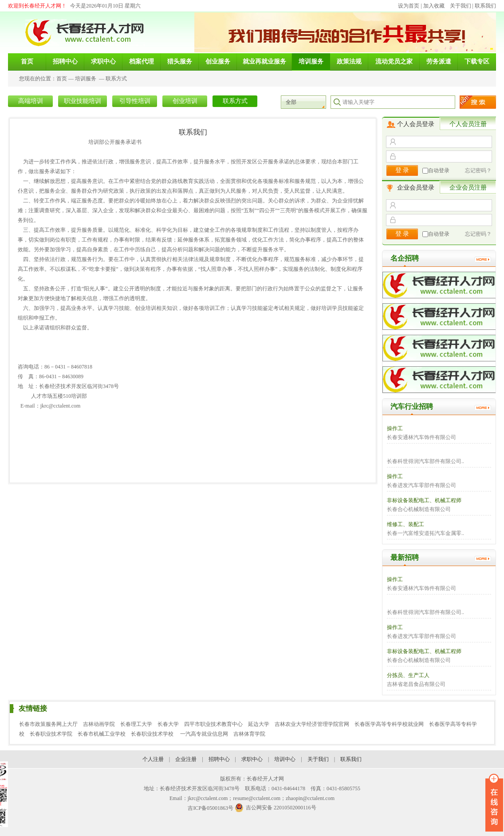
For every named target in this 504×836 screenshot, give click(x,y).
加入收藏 (434, 6)
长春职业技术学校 (153, 734)
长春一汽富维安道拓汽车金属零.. (425, 533)
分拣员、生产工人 (408, 675)
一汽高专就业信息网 (204, 734)
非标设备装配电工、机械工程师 (424, 500)
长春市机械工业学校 (102, 734)
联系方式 (116, 79)
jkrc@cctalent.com (61, 406)
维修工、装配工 (406, 524)
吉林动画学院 (99, 724)
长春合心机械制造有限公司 (419, 509)
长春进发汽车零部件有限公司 (421, 485)
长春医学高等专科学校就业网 (389, 724)
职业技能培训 (83, 101)
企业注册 (186, 759)
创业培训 (185, 101)
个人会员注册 (468, 124)
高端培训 (31, 101)
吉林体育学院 (249, 734)
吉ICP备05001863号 (211, 808)
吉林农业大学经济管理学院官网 (312, 724)
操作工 (395, 428)
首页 (62, 79)
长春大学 (168, 724)
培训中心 (285, 759)
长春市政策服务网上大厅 (48, 724)
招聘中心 (219, 759)
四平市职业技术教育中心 (213, 724)
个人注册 (153, 759)
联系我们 (485, 6)
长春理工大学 (136, 724)
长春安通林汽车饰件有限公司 (421, 437)
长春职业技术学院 (51, 734)
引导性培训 (135, 101)
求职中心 (252, 759)
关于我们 (461, 6)
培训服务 (86, 79)
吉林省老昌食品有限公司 (416, 684)
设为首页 (409, 6)
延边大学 (259, 724)
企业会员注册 (468, 188)
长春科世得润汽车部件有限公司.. (425, 461)
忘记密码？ (478, 170)
